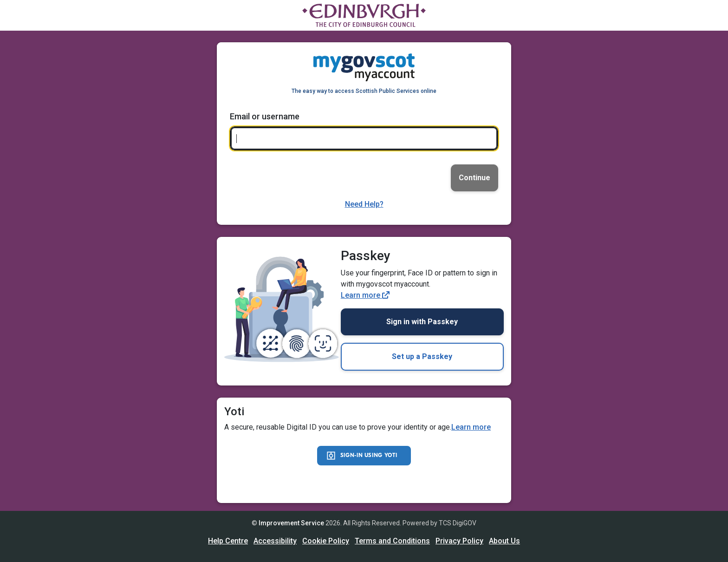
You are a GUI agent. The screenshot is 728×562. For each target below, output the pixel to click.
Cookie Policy (326, 541)
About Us (504, 541)
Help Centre (228, 541)
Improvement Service (291, 523)
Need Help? (364, 204)
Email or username (265, 116)
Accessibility (275, 541)
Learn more (365, 295)
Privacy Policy (459, 541)
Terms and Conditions (392, 541)
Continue (474, 178)
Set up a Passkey (422, 356)
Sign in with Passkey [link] (422, 322)
